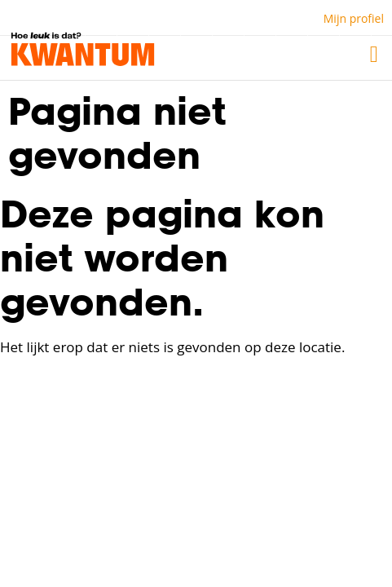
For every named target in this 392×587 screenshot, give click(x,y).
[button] (374, 55)
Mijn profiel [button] (354, 18)
